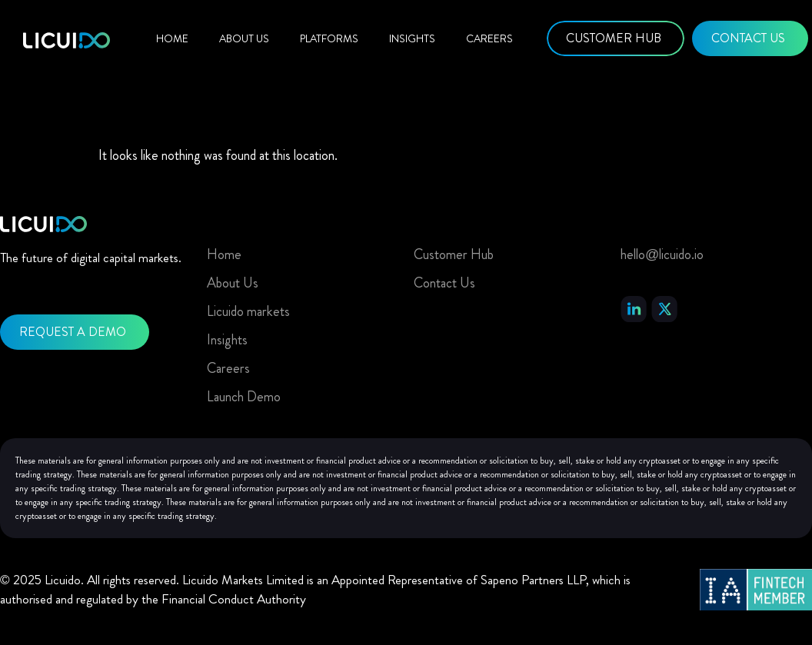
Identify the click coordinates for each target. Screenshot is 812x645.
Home (172, 38)
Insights (412, 38)
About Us (244, 38)
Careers (489, 38)
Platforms (329, 38)
